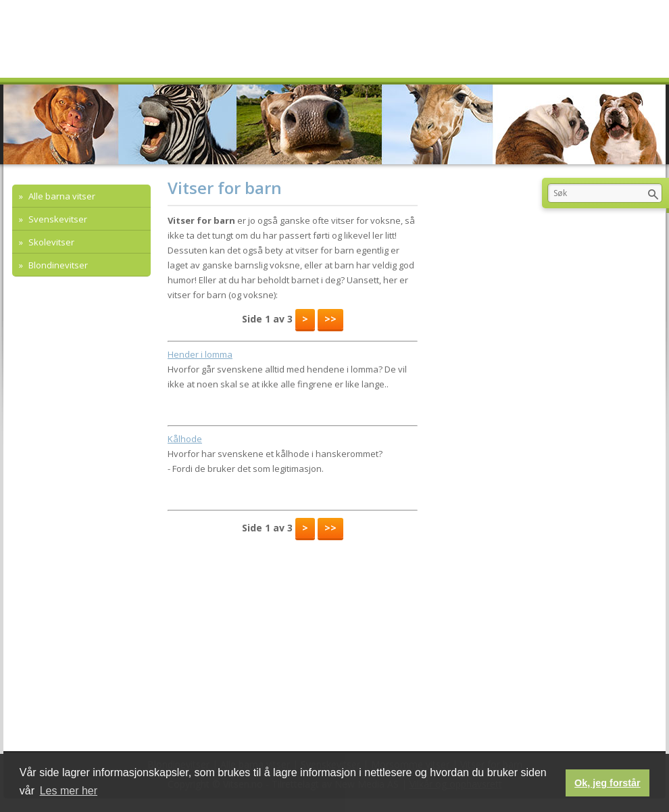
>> (330, 319)
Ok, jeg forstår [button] (608, 783)
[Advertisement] (142, 345)
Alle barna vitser (61, 196)
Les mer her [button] (69, 791)
